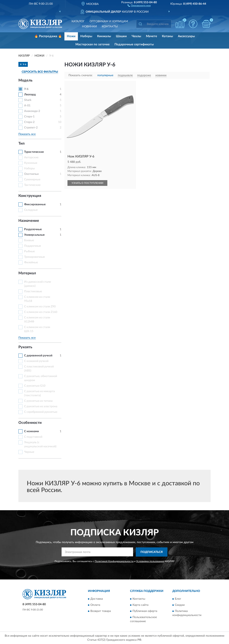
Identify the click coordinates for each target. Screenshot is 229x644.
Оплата (95, 605)
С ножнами (31, 431)
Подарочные (33, 246)
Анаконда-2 (32, 111)
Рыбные (29, 251)
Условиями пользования (150, 561)
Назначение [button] (29, 221)
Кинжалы (104, 36)
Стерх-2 (29, 122)
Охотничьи (31, 174)
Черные (29, 452)
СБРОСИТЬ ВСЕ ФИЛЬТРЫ (40, 72)
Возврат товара (101, 611)
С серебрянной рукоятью (41, 412)
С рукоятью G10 (35, 386)
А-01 (27, 106)
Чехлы (136, 36)
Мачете (152, 36)
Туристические (34, 152)
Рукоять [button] (25, 347)
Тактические (32, 185)
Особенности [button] (30, 423)
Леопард (30, 95)
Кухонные (31, 163)
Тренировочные (34, 257)
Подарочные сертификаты (134, 44)
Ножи (71, 36)
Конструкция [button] (30, 196)
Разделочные (33, 229)
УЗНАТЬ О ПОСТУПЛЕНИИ (87, 183)
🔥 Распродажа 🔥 (48, 36)
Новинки (89, 27)
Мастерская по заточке (93, 44)
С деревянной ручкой (38, 356)
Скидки (180, 605)
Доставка (97, 599)
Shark (28, 100)
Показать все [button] (27, 134)
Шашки (121, 36)
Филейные (31, 262)
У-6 (26, 89)
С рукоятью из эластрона (41, 406)
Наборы (86, 36)
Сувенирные (32, 180)
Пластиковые (33, 291)
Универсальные (34, 235)
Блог (178, 599)
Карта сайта (140, 605)
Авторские (31, 157)
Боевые (29, 240)
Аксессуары (186, 36)
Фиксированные (35, 204)
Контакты (110, 27)
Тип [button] (21, 144)
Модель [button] (25, 80)
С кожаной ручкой (36, 361)
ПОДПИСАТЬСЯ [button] (152, 552)
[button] (139, 5)
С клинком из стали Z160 (41, 312)
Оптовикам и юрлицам (109, 21)
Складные (31, 210)
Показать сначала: (81, 75)
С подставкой (33, 437)
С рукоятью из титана (38, 401)
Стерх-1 (29, 117)
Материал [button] (27, 273)
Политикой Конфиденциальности (114, 561)
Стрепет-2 (31, 128)
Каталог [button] (78, 21)
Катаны (167, 36)
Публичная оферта (145, 611)
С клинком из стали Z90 (40, 307)
